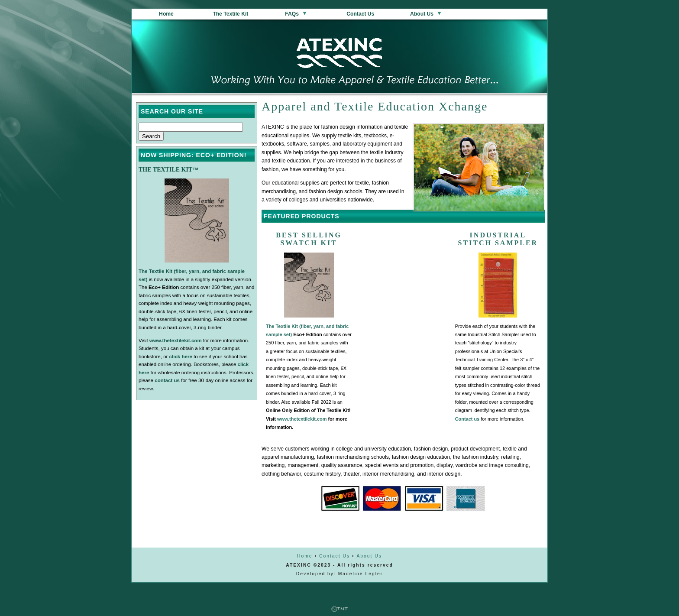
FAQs (296, 14)
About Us (426, 14)
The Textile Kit (231, 14)
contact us (167, 380)
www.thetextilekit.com (302, 419)
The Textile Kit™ (168, 170)
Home (166, 14)
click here (181, 357)
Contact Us (361, 14)
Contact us (467, 419)
